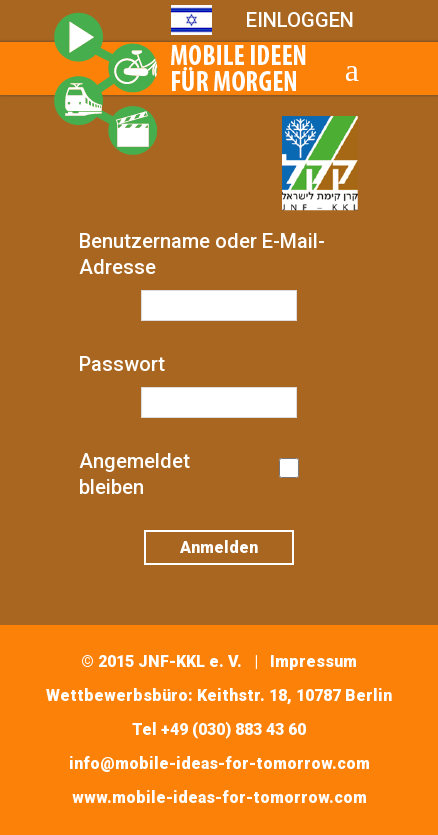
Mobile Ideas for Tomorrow (180, 83)
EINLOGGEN (300, 20)
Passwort (122, 364)
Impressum (313, 661)
